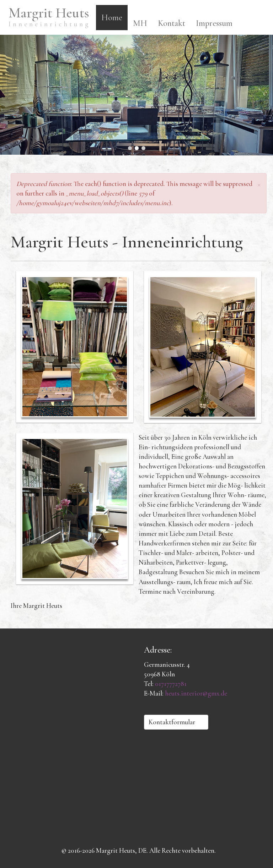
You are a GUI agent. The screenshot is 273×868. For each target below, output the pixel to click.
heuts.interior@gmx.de (196, 693)
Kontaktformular (176, 722)
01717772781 (171, 684)
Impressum (214, 23)
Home (112, 18)
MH (140, 23)
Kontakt (172, 23)
